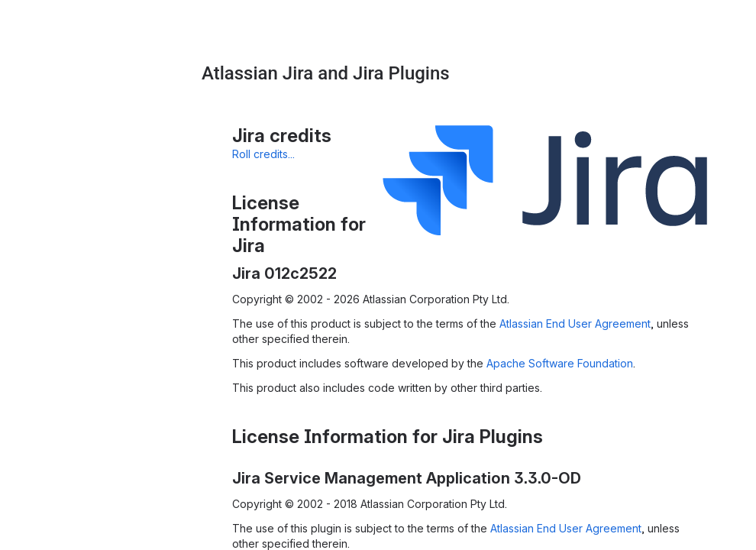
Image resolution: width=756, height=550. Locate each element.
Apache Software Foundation (560, 363)
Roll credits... (263, 154)
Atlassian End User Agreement (575, 324)
